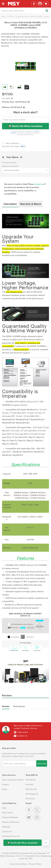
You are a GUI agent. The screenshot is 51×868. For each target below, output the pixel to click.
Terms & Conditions (19, 864)
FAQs (4, 808)
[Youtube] (30, 820)
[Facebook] (30, 813)
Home (4, 16)
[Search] (47, 11)
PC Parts (11, 16)
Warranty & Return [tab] (31, 204)
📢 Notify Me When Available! (26, 126)
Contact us (22, 736)
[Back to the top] (46, 843)
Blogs (5, 789)
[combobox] (26, 10)
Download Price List (11, 836)
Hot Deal (29, 784)
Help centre (23, 732)
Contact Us (7, 831)
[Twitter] (37, 813)
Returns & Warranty (11, 822)
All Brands (30, 798)
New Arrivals (31, 789)
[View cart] (46, 4)
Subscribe (42, 763)
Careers (6, 784)
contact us (39, 184)
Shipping (6, 827)
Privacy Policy (35, 864)
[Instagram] (37, 820)
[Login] (40, 4)
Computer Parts (22, 16)
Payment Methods (10, 817)
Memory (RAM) (36, 16)
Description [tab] (10, 204)
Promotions (31, 780)
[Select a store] (34, 4)
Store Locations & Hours (13, 780)
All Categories (32, 794)
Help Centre (7, 813)
